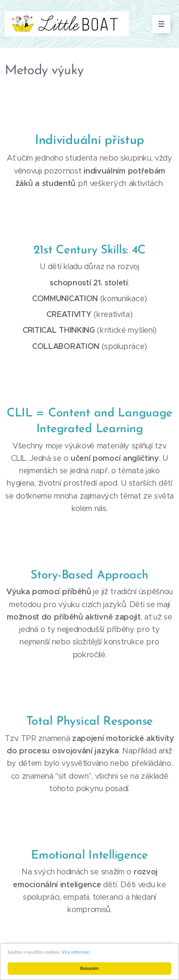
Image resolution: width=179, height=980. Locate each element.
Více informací (76, 952)
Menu (158, 24)
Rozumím (89, 968)
